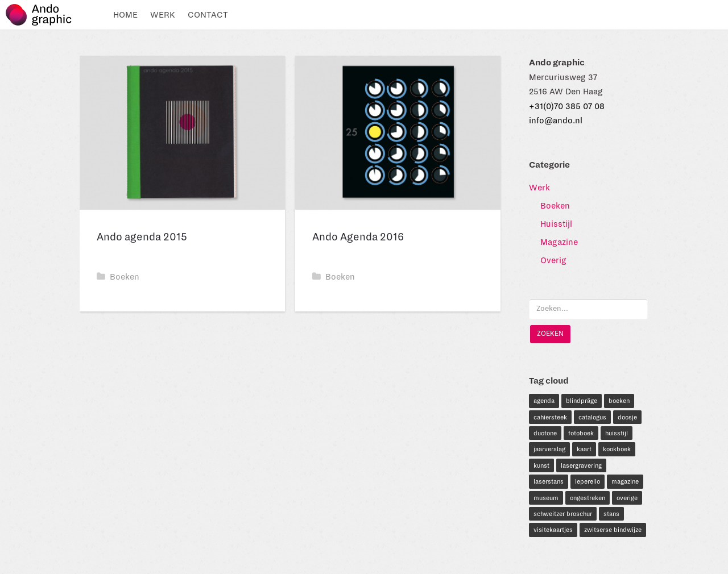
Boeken (118, 277)
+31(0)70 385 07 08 (567, 106)
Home (125, 15)
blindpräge (582, 401)
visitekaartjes (553, 530)
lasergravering (581, 465)
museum (546, 498)
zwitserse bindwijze (613, 530)
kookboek (617, 449)
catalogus (592, 417)
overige (627, 498)
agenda (544, 401)
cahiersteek (550, 417)
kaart (584, 449)
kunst (541, 465)
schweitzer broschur (563, 514)
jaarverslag (549, 449)
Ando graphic (44, 15)
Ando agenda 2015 (142, 237)
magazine (625, 481)
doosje (627, 417)
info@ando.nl (556, 120)
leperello (588, 481)
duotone (545, 433)
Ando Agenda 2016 (358, 237)
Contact (208, 15)
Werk (163, 15)
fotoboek (581, 433)
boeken (619, 401)
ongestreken (588, 498)
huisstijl (617, 433)
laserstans (549, 481)
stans (611, 514)
